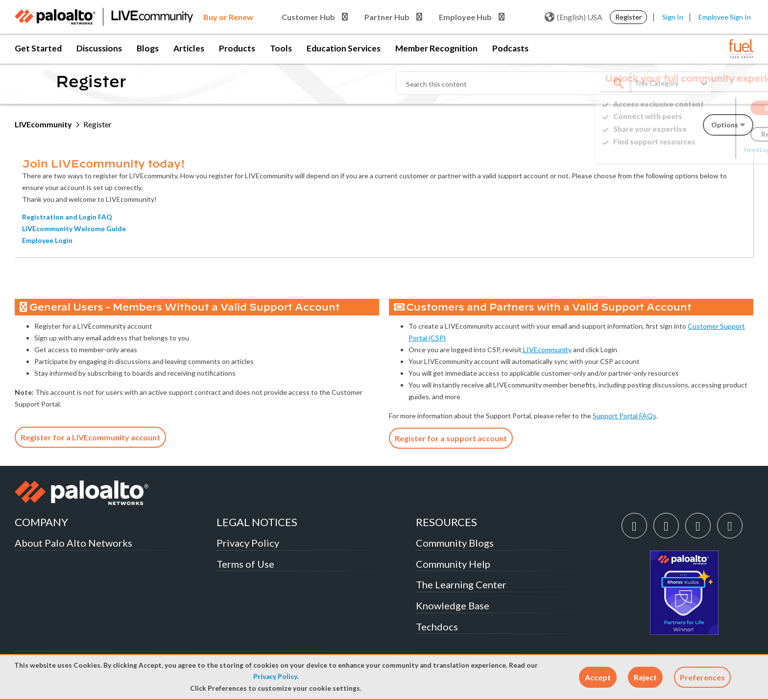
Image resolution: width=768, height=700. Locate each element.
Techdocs (437, 627)
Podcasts (510, 48)
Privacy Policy (275, 676)
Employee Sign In (725, 17)
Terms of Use (245, 564)
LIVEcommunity (43, 124)
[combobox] (513, 83)
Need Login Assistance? (709, 150)
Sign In (673, 17)
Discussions (99, 48)
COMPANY (41, 522)
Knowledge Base (453, 605)
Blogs (148, 48)
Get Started (38, 48)
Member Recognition (436, 48)
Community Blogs (455, 543)
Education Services (344, 48)
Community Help (453, 564)
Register (628, 17)
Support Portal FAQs (624, 416)
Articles (189, 48)
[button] (598, 677)
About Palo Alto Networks (73, 543)
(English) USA (574, 17)
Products (237, 48)
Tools (281, 48)
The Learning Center (461, 584)
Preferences (702, 677)
